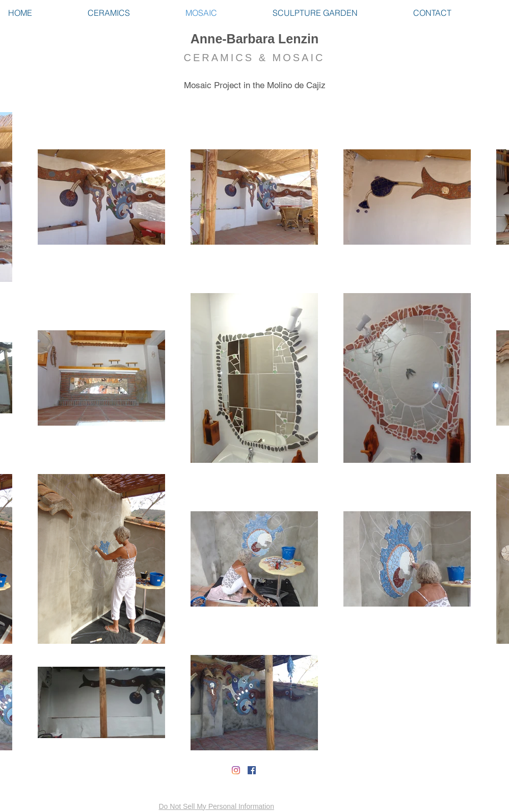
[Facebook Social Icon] (252, 770)
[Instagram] (236, 770)
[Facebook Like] (68, 774)
